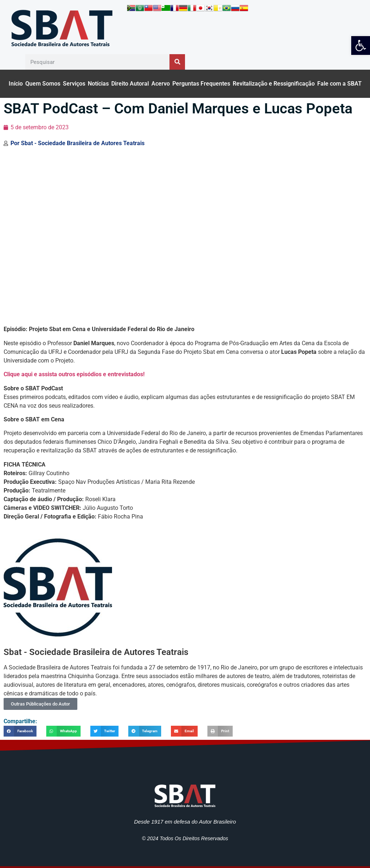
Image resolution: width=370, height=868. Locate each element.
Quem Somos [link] (43, 84)
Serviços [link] (74, 84)
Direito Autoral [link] (130, 84)
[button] (20, 731)
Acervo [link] (161, 84)
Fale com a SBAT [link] (339, 84)
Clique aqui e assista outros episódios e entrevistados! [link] (74, 374)
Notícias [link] (98, 84)
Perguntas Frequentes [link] (201, 84)
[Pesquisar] (177, 62)
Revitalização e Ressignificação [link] (274, 84)
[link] (361, 45)
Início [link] (16, 84)
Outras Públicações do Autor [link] (40, 704)
